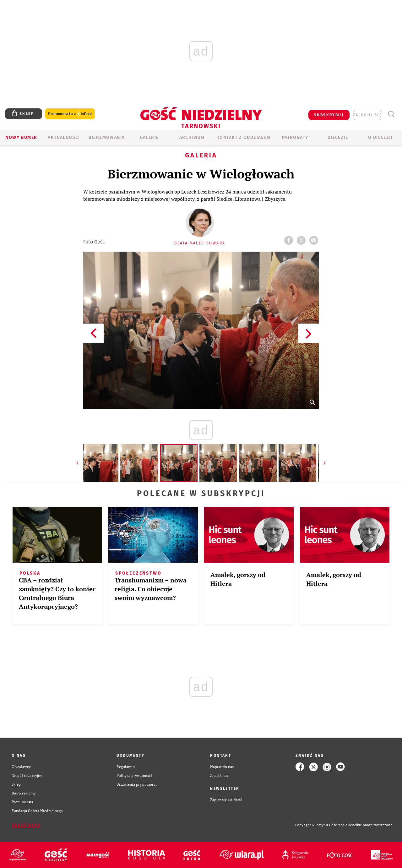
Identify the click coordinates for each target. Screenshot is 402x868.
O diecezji (380, 137)
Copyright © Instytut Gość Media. (322, 825)
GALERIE (149, 137)
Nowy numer (21, 137)
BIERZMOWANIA (107, 137)
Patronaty (295, 137)
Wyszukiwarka (391, 114)
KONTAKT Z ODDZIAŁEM (244, 137)
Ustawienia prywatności (137, 784)
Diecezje (338, 137)
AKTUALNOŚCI (64, 137)
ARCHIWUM (192, 137)
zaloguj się (367, 115)
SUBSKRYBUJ (329, 115)
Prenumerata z (70, 114)
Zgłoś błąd (26, 825)
